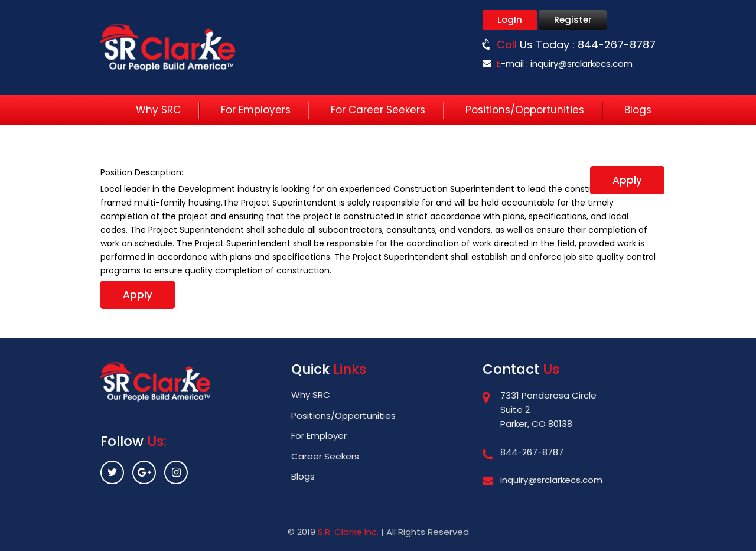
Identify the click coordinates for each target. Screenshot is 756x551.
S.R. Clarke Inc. (348, 532)
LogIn (510, 20)
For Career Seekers (378, 110)
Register (573, 20)
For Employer (319, 436)
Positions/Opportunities (525, 110)
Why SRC (158, 110)
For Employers (256, 110)
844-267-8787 (617, 45)
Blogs (638, 110)
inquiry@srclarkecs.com (581, 63)
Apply (627, 180)
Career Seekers (325, 456)
